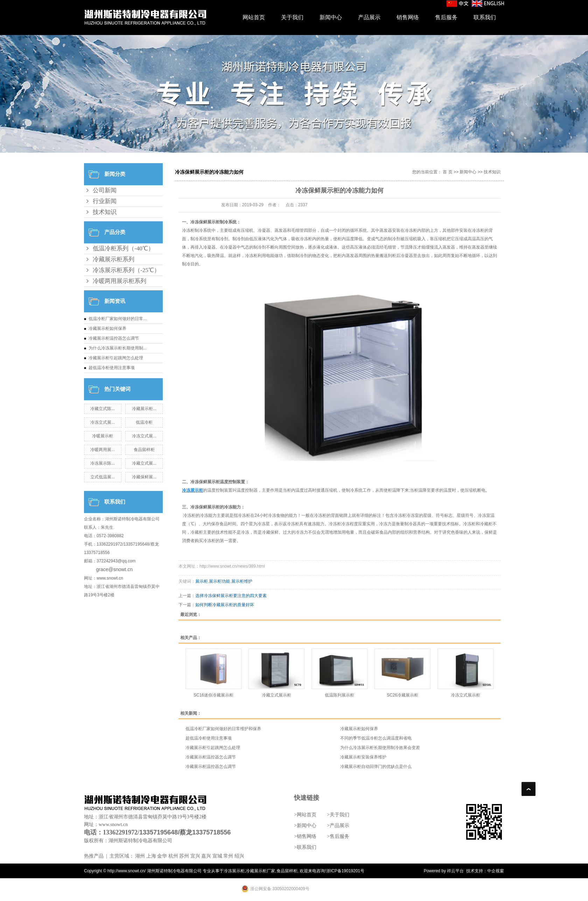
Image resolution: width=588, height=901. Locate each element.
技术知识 (105, 212)
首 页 (447, 172)
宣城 (217, 856)
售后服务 (446, 17)
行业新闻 (105, 201)
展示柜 (202, 581)
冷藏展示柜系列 (114, 259)
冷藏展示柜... (144, 409)
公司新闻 (105, 190)
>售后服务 (338, 836)
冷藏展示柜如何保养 (107, 328)
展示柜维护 (242, 581)
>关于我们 (338, 815)
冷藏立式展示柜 (276, 695)
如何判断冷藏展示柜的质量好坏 (225, 605)
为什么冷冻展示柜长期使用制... (118, 348)
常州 (228, 856)
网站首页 (254, 17)
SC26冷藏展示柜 (402, 695)
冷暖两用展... (103, 450)
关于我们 (292, 17)
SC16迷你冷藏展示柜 (213, 695)
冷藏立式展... (144, 463)
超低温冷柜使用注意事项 (112, 368)
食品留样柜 (144, 450)
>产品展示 (338, 826)
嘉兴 (206, 856)
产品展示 (369, 17)
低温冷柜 (144, 422)
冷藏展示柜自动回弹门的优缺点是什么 (376, 767)
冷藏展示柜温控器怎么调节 (114, 338)
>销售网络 (305, 836)
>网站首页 (305, 815)
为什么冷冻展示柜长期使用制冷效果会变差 (380, 748)
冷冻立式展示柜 (465, 695)
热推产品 (94, 856)
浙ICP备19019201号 (345, 871)
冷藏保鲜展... (144, 477)
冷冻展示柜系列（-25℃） (126, 270)
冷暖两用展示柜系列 (120, 281)
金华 (162, 856)
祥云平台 (455, 871)
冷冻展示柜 (234, 871)
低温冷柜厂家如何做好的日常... (118, 319)
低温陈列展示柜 (339, 695)
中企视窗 (496, 871)
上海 (151, 856)
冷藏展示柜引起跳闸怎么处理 (116, 358)
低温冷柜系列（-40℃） (123, 248)
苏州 (184, 856)
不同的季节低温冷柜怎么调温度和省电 (376, 738)
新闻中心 (331, 17)
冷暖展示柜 (103, 436)
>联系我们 (305, 847)
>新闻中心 (305, 826)
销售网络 (408, 17)
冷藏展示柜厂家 (260, 871)
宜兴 (195, 856)
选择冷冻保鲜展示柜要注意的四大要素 (231, 596)
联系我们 (485, 17)
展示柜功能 (219, 581)
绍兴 (239, 856)
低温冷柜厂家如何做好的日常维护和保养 (223, 729)
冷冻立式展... (103, 422)
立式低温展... (103, 477)
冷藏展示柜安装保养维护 (363, 757)
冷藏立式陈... (103, 409)
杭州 (173, 856)
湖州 (140, 856)
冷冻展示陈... (103, 463)
